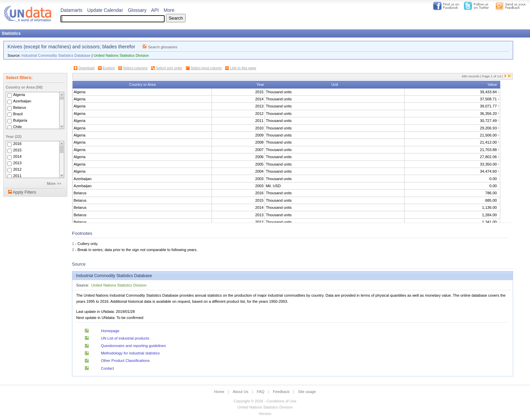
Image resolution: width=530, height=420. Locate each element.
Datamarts (71, 10)
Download (86, 68)
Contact (107, 368)
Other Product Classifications (125, 361)
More (169, 10)
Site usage (307, 392)
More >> (54, 183)
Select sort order (169, 68)
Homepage (110, 331)
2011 (17, 176)
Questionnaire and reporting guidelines (133, 346)
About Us (241, 392)
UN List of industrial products (125, 338)
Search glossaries (163, 47)
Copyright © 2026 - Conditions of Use (265, 401)
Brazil (18, 114)
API (155, 10)
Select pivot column (206, 68)
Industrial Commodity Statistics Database (56, 55)
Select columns (135, 68)
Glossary (137, 10)
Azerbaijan (22, 101)
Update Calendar (105, 10)
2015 (17, 150)
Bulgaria (20, 120)
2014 (17, 156)
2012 (17, 169)
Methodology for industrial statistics (130, 353)
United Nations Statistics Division (121, 55)
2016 (17, 144)
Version (265, 414)
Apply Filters (24, 192)
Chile (18, 127)
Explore (109, 68)
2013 (17, 163)
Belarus (20, 107)
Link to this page (243, 68)
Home (219, 392)
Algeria (19, 95)
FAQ (261, 392)
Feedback (281, 392)
